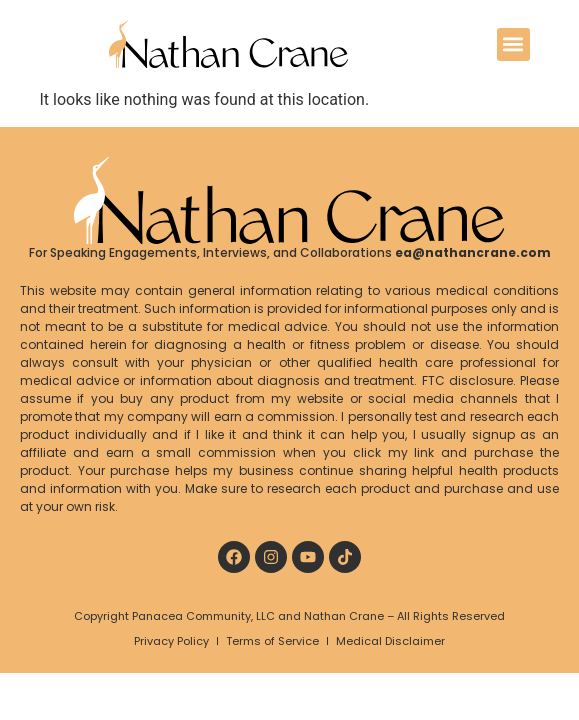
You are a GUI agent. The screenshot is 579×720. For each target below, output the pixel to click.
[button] (513, 44)
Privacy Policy (171, 641)
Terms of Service (272, 641)
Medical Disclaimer (390, 641)
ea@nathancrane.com (473, 252)
